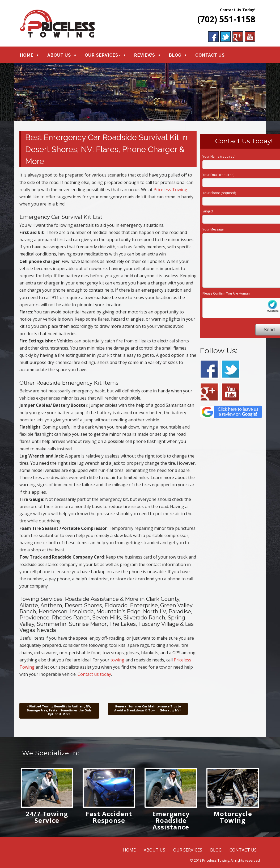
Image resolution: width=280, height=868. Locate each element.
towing (117, 660)
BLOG (175, 55)
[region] (140, 92)
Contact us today (94, 674)
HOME (27, 55)
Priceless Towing (170, 190)
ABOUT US (59, 55)
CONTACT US (210, 55)
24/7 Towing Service (47, 817)
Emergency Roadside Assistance (171, 820)
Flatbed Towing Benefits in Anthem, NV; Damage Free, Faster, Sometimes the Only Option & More (59, 710)
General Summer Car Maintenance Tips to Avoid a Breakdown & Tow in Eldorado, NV (148, 708)
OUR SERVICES (101, 55)
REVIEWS (145, 55)
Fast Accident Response (109, 817)
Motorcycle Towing (233, 817)
